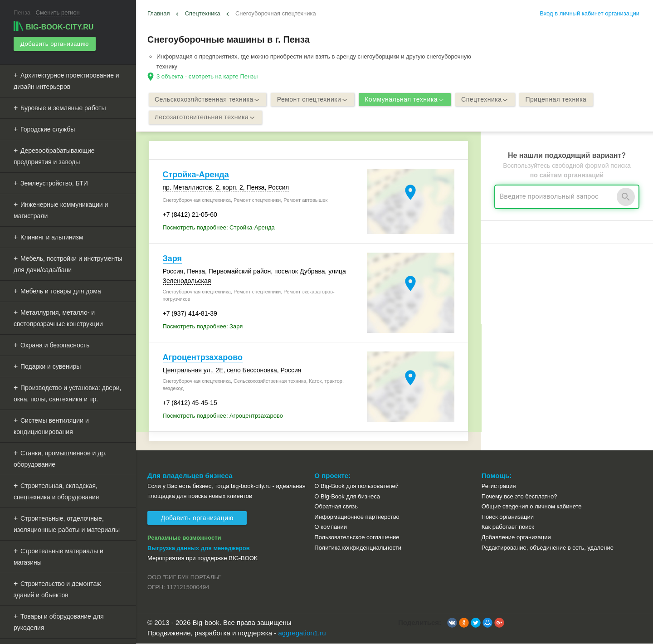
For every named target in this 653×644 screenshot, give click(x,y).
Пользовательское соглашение (357, 538)
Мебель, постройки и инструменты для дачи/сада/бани (68, 264)
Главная (158, 13)
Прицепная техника (562, 100)
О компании (331, 528)
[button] (452, 624)
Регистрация (499, 487)
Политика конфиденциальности (358, 548)
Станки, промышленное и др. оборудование (60, 458)
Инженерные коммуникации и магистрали (61, 210)
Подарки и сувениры (51, 366)
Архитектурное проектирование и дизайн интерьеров (66, 80)
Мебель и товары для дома (61, 291)
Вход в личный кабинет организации (590, 13)
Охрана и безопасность (55, 345)
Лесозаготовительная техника (206, 118)
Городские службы (48, 129)
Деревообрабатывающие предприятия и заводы (54, 156)
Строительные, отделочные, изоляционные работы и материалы (67, 524)
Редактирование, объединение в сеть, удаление (548, 548)
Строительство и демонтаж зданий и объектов (57, 589)
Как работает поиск (508, 528)
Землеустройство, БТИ (54, 183)
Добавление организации (516, 538)
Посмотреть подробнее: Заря (203, 327)
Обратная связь (336, 507)
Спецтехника (203, 13)
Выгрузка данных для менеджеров (199, 549)
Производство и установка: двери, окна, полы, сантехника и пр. (67, 393)
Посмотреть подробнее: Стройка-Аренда (219, 228)
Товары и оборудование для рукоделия (59, 622)
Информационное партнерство (357, 517)
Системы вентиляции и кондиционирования (51, 426)
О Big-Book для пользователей (356, 487)
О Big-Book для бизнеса (347, 497)
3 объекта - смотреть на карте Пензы (207, 76)
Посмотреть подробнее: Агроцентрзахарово (223, 416)
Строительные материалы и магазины (58, 556)
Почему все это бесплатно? (519, 497)
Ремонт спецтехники (314, 100)
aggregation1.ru (302, 633)
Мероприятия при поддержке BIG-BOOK (203, 559)
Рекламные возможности (184, 539)
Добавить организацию (54, 43)
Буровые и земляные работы (63, 107)
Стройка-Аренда (196, 176)
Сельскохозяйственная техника (208, 100)
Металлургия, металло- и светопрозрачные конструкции (58, 318)
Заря (173, 259)
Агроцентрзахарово (203, 358)
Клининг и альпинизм (52, 237)
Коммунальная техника (408, 100)
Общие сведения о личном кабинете (532, 507)
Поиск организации (508, 517)
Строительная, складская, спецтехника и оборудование (56, 491)
